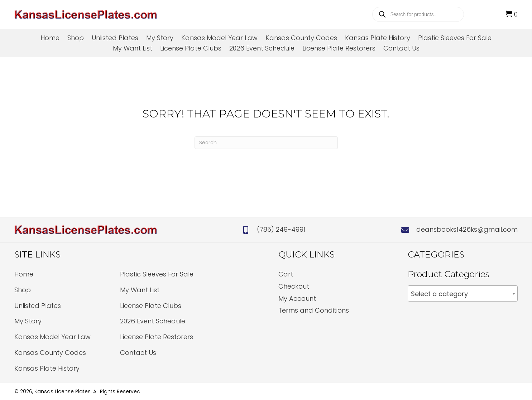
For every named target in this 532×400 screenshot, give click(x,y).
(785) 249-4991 (281, 229)
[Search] (266, 143)
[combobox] (463, 293)
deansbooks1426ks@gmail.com (467, 229)
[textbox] (463, 294)
